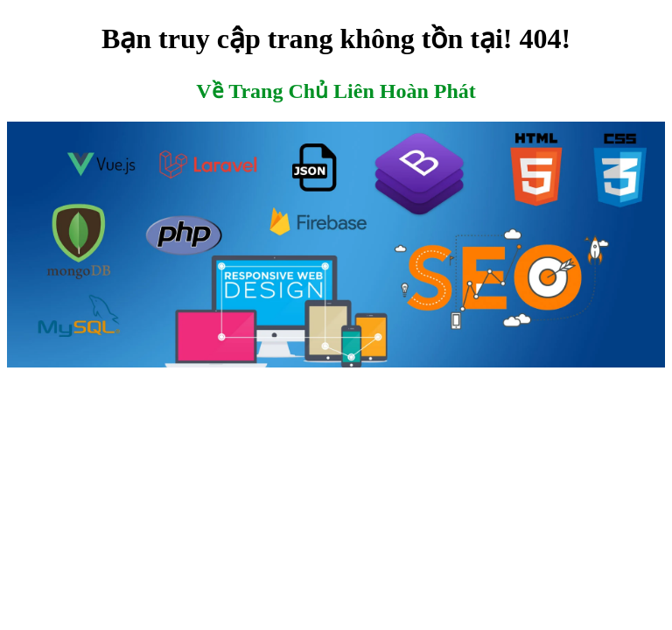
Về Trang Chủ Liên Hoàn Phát (336, 91)
